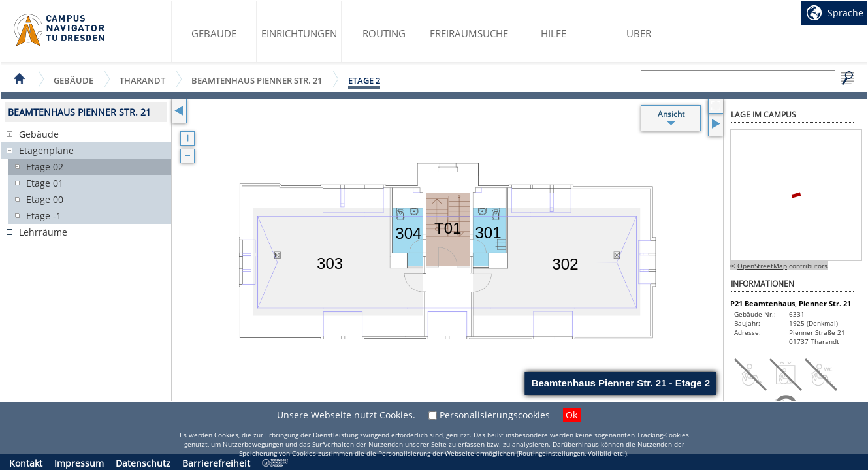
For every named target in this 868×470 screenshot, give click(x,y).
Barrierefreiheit (216, 463)
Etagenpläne (46, 150)
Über (639, 33)
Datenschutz (143, 463)
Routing (384, 33)
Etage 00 (45, 199)
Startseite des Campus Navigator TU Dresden (60, 30)
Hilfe (554, 33)
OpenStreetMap (762, 266)
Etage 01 (45, 183)
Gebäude (214, 33)
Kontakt (26, 463)
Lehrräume (43, 232)
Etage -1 (44, 216)
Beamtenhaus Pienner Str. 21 (257, 80)
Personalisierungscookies (495, 415)
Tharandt (142, 80)
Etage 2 (364, 80)
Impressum (79, 463)
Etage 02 (45, 167)
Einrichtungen (299, 33)
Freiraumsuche (469, 33)
